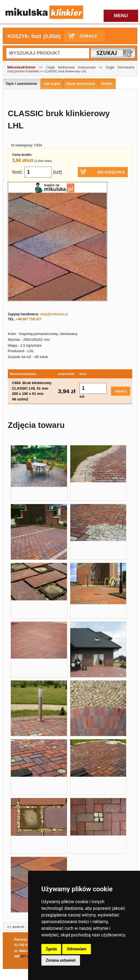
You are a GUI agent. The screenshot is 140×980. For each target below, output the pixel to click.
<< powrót (16, 927)
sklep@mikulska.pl (54, 314)
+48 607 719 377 (29, 319)
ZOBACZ (88, 36)
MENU (121, 16)
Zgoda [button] (51, 949)
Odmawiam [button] (77, 949)
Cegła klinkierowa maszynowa (71, 67)
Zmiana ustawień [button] (61, 960)
